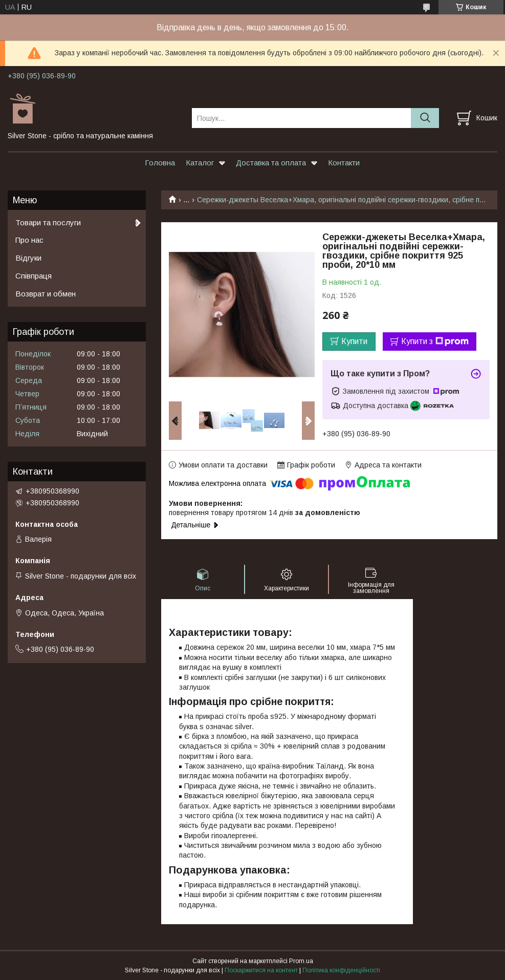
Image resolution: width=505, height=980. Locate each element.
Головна (160, 163)
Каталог (200, 163)
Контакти (344, 163)
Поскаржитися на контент (261, 970)
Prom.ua (301, 961)
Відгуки (28, 258)
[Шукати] (425, 118)
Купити (354, 341)
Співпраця (34, 276)
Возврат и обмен (46, 294)
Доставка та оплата (271, 163)
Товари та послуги (48, 222)
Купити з (435, 342)
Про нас (29, 240)
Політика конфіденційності (341, 970)
